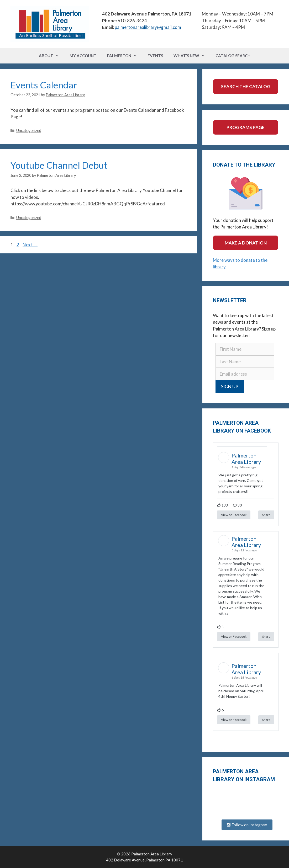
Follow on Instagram (247, 825)
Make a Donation (246, 243)
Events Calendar (44, 85)
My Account (83, 56)
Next (30, 245)
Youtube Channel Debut (59, 165)
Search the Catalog (246, 86)
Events (155, 56)
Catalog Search (233, 56)
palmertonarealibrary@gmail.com (148, 27)
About (52, 56)
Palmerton (125, 56)
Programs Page (246, 127)
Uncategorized (29, 131)
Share (266, 515)
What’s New (192, 56)
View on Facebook (234, 515)
